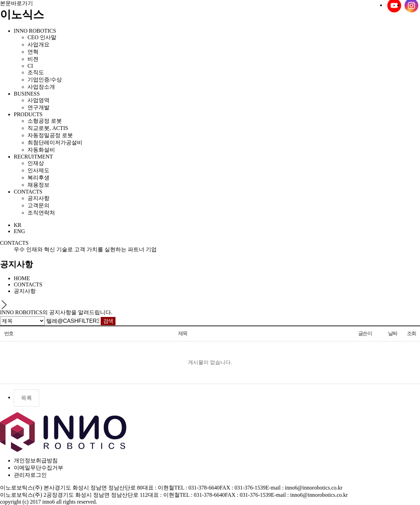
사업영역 (38, 100)
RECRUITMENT (33, 157)
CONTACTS (28, 192)
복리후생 (38, 178)
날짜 (393, 333)
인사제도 (38, 170)
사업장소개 (41, 87)
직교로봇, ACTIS (48, 128)
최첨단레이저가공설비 (55, 142)
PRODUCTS (28, 114)
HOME (22, 278)
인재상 (36, 163)
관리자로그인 (30, 475)
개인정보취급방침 (36, 460)
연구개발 (38, 107)
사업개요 (38, 45)
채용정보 (38, 185)
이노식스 (22, 14)
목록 (26, 398)
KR (18, 225)
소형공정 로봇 (45, 121)
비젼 (33, 59)
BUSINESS (27, 94)
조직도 (36, 72)
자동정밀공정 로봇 (50, 135)
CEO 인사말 (42, 37)
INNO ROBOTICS (35, 31)
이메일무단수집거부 (38, 468)
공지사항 (38, 198)
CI (30, 66)
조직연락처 (41, 213)
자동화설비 (41, 150)
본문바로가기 (16, 3)
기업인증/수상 (45, 80)
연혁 (33, 52)
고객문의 (38, 205)
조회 (412, 333)
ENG (19, 231)
